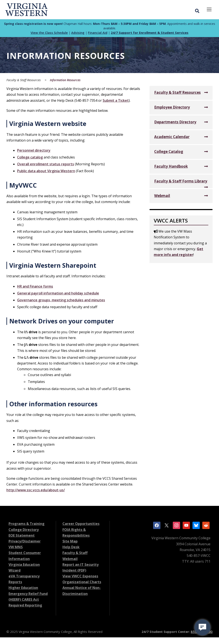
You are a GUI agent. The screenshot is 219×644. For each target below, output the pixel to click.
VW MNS (16, 548)
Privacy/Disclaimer (25, 542)
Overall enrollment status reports (46, 165)
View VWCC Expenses (80, 577)
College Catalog (169, 152)
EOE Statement (22, 536)
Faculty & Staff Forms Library (181, 182)
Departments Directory (175, 123)
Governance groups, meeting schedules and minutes (61, 301)
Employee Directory (172, 108)
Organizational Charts (82, 583)
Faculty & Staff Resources (177, 93)
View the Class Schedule (49, 33)
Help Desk (71, 548)
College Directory (24, 530)
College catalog (30, 158)
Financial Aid (98, 33)
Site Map (70, 542)
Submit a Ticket (116, 101)
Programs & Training (27, 524)
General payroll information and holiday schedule (58, 294)
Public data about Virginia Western (46, 172)
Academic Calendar (172, 138)
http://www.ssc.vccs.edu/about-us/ (36, 491)
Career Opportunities (81, 524)
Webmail (162, 196)
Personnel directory (34, 151)
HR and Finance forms (35, 287)
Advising (78, 33)
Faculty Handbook (171, 167)
